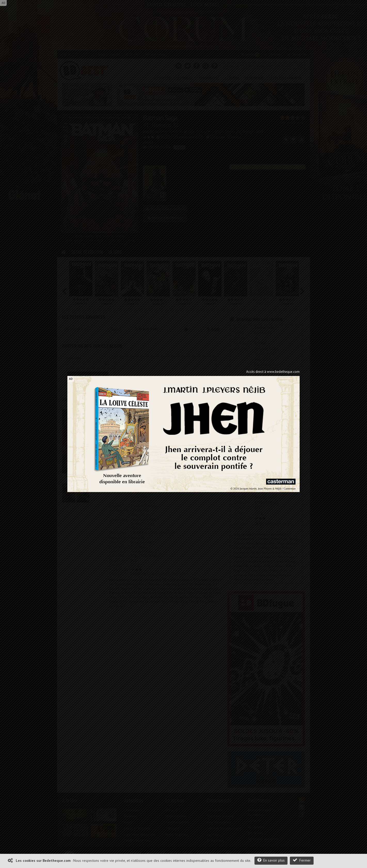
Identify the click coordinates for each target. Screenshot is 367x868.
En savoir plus (271, 860)
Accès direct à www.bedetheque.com (273, 372)
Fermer (302, 860)
